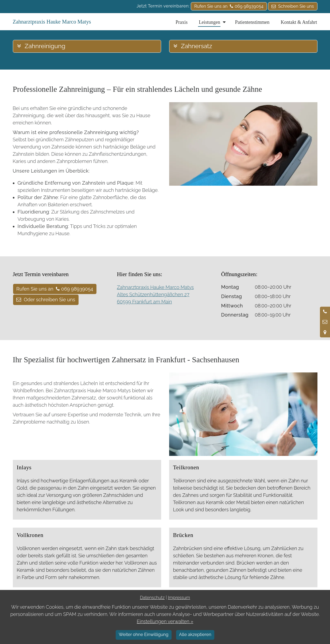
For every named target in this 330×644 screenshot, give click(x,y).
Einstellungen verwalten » (165, 621)
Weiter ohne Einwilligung (143, 635)
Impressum (179, 598)
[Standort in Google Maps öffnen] (325, 332)
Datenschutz (152, 598)
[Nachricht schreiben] (325, 322)
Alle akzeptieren (195, 635)
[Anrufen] (325, 312)
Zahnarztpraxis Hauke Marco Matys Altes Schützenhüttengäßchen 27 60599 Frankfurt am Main (156, 294)
